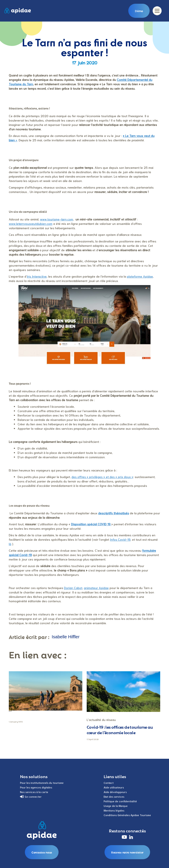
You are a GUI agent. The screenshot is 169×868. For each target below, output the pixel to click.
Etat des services (114, 796)
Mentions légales (114, 810)
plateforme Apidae (140, 276)
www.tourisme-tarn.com (57, 219)
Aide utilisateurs (114, 787)
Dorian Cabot (73, 588)
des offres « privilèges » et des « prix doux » (102, 477)
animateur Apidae (96, 588)
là (10, 544)
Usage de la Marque (116, 806)
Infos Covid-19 (120, 539)
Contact (109, 783)
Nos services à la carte (34, 792)
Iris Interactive (37, 276)
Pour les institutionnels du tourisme (42, 783)
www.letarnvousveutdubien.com (31, 224)
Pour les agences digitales (36, 787)
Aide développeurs (115, 792)
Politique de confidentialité (120, 801)
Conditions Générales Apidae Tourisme (127, 815)
